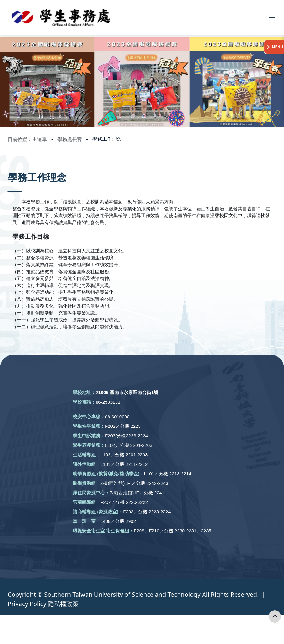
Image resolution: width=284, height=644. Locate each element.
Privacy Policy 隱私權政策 (43, 604)
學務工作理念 (107, 139)
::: (9, 169)
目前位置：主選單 (27, 139)
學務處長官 (70, 139)
